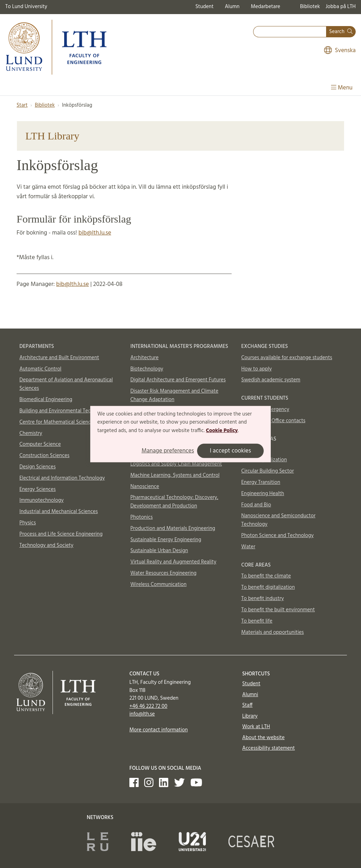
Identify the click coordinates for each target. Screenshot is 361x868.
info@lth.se (142, 714)
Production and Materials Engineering (173, 529)
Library (250, 716)
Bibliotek (310, 7)
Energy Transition (261, 482)
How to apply (256, 369)
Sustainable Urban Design (159, 551)
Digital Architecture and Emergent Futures (178, 380)
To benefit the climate (266, 576)
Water (248, 547)
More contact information (159, 730)
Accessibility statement (268, 748)
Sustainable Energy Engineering (166, 540)
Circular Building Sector (267, 471)
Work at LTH (256, 727)
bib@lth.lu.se (95, 233)
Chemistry (31, 433)
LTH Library (52, 136)
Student (204, 7)
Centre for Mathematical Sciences (57, 422)
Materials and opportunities (272, 632)
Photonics (142, 517)
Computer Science (40, 444)
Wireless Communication (158, 585)
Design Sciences (38, 467)
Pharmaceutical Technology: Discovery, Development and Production (174, 502)
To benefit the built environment (278, 610)
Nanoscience (145, 487)
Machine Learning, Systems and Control (175, 475)
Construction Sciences (44, 456)
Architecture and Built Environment (59, 358)
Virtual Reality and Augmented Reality (173, 562)
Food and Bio (256, 505)
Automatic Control (40, 369)
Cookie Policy (222, 431)
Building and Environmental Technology (64, 411)
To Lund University (26, 7)
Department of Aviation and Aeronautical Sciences (66, 384)
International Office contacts (273, 421)
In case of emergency (265, 410)
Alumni (250, 695)
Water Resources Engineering (164, 573)
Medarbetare (265, 7)
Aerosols (251, 449)
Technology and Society (46, 545)
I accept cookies (230, 451)
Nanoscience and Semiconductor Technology (278, 520)
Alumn (232, 7)
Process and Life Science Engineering (61, 534)
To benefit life (257, 621)
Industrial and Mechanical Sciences (59, 512)
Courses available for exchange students (287, 358)
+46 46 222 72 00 (148, 706)
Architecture (145, 358)
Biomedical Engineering (46, 400)
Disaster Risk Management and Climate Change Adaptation (175, 395)
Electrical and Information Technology (62, 478)
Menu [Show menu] (342, 88)
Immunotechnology (42, 500)
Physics (28, 523)
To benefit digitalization (268, 587)
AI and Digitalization (264, 460)
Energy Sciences (38, 489)
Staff (247, 705)
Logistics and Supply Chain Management (176, 464)
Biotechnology (147, 369)
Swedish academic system (271, 380)
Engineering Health (262, 494)
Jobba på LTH (341, 7)
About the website (263, 738)
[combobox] (290, 32)
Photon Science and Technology (277, 536)
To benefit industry (262, 599)
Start (22, 105)
